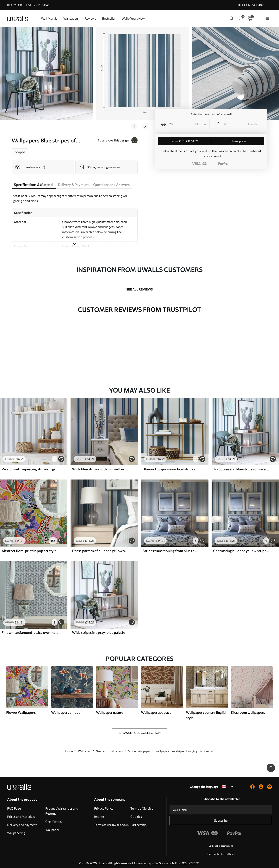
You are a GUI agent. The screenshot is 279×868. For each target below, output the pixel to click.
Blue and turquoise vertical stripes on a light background (171, 467)
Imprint (99, 814)
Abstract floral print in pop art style (29, 548)
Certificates (53, 819)
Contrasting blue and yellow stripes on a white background (241, 548)
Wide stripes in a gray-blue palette (99, 630)
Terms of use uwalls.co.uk (112, 822)
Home (69, 749)
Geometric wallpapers (109, 749)
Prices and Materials (21, 814)
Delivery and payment (22, 822)
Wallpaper (84, 749)
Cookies (136, 814)
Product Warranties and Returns (62, 809)
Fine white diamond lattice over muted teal (30, 630)
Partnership (138, 822)
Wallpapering (16, 830)
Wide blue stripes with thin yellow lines (100, 467)
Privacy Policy (104, 806)
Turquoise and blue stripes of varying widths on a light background (241, 467)
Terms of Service (142, 806)
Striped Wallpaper (139, 749)
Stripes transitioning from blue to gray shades (171, 548)
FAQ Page (14, 806)
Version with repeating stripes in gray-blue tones (30, 467)
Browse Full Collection (140, 730)
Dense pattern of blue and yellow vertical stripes (100, 548)
